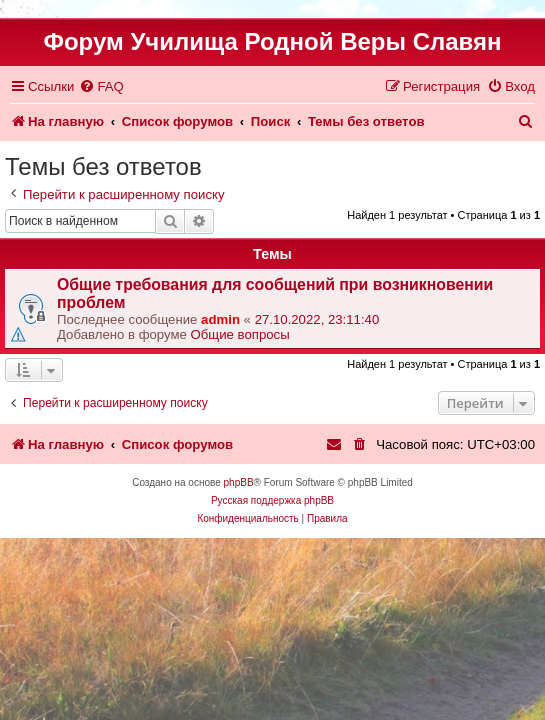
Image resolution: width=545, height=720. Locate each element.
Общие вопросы (240, 334)
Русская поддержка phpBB (272, 500)
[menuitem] (101, 86)
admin (220, 319)
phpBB (239, 482)
